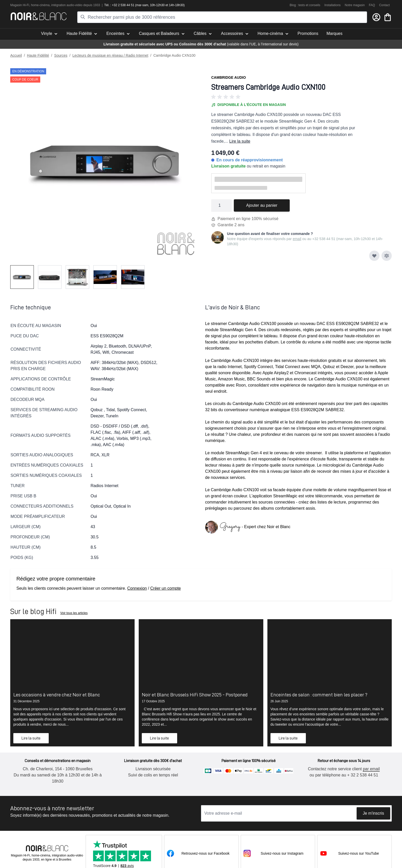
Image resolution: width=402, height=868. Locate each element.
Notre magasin (355, 5)
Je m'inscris (373, 813)
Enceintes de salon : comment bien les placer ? (319, 695)
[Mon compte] (376, 17)
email (297, 239)
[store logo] (39, 16)
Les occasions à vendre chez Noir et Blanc (57, 695)
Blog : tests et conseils (305, 5)
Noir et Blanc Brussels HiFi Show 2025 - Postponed (195, 695)
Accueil (16, 55)
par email (371, 769)
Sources (61, 55)
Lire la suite (240, 141)
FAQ (372, 5)
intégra (56, 5)
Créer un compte (165, 588)
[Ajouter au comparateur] (387, 256)
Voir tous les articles (74, 613)
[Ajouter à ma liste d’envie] (374, 256)
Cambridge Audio (229, 77)
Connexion (137, 588)
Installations (332, 5)
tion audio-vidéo (72, 5)
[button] (301, 97)
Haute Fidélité (38, 55)
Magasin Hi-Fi (20, 5)
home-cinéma (40, 5)
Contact (384, 5)
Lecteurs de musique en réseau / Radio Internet (110, 55)
